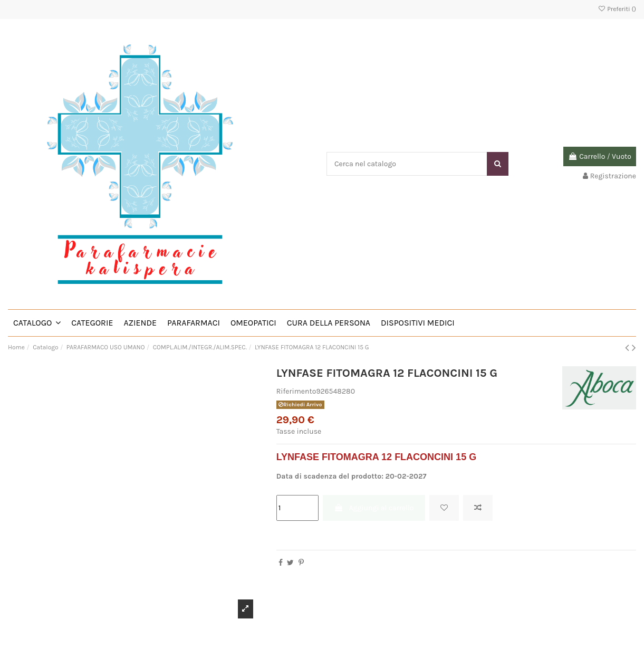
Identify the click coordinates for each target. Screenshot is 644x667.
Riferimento (296, 391)
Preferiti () (617, 9)
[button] (37, 323)
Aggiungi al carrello (374, 508)
